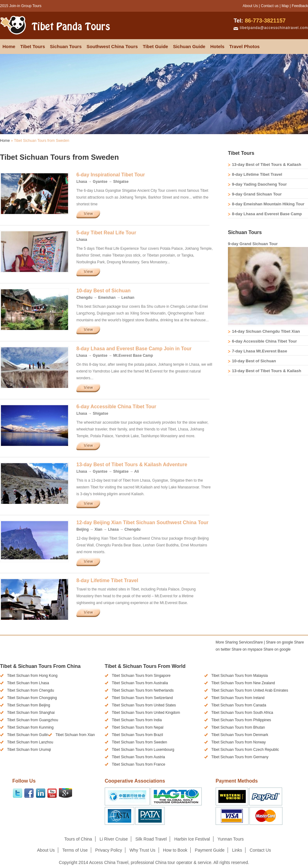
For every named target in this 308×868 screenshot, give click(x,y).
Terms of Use (75, 850)
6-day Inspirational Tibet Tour (111, 175)
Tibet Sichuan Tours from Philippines (241, 720)
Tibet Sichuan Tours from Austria (138, 757)
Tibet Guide (155, 46)
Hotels (217, 46)
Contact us (270, 6)
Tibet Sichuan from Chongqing (32, 698)
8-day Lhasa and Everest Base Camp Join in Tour (134, 349)
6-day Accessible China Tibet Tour (116, 407)
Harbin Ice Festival (192, 839)
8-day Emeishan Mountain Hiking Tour (268, 204)
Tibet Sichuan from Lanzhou (30, 742)
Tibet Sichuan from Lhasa (28, 683)
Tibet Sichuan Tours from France (138, 764)
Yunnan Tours (231, 839)
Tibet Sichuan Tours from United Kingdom (146, 713)
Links (237, 850)
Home (9, 46)
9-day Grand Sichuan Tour (257, 194)
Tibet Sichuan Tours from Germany (240, 757)
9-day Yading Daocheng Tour (259, 184)
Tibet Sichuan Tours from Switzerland (142, 698)
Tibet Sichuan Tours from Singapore (141, 676)
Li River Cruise (114, 839)
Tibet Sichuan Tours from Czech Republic (245, 750)
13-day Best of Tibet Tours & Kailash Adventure (132, 465)
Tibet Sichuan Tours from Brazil (137, 735)
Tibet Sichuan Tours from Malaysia (239, 676)
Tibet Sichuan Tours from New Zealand (243, 683)
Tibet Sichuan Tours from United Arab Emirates (250, 690)
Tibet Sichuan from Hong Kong (32, 676)
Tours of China (78, 839)
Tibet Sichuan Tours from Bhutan (238, 727)
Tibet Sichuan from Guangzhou (33, 720)
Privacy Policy (109, 850)
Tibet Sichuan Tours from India (137, 720)
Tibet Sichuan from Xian (75, 735)
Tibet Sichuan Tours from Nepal (138, 727)
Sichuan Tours (66, 46)
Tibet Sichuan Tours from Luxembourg (143, 750)
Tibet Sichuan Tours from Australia (140, 683)
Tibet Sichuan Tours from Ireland (238, 698)
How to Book (175, 850)
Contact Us (260, 850)
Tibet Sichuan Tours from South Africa (242, 713)
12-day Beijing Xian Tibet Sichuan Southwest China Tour (142, 522)
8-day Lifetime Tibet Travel (107, 580)
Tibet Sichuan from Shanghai (31, 713)
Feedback (300, 6)
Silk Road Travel (151, 839)
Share (239, 642)
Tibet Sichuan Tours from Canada (239, 705)
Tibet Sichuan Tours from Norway (239, 742)
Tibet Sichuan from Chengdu (30, 690)
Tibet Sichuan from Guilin (28, 735)
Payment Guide (210, 850)
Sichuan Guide (189, 46)
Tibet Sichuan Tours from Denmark (240, 735)
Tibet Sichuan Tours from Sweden (139, 742)
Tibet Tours (33, 46)
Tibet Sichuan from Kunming (30, 727)
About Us (250, 6)
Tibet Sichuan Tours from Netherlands (143, 690)
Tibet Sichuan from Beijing (29, 705)
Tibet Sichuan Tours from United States (144, 705)
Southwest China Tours (112, 46)
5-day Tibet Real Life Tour (106, 233)
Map (285, 6)
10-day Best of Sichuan (103, 291)
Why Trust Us (143, 850)
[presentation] (233, 657)
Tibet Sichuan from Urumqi (29, 750)
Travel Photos (245, 46)
